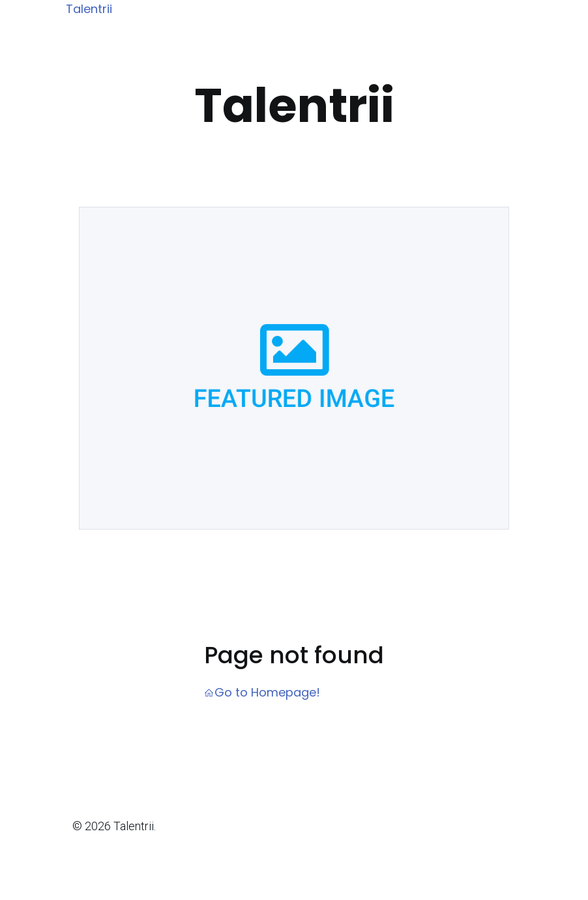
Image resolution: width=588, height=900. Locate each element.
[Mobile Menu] (523, 10)
